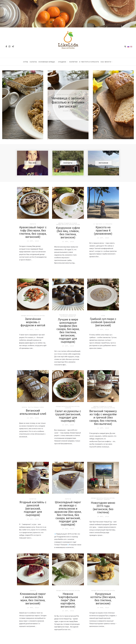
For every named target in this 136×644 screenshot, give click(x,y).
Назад (28, 569)
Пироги (33, 145)
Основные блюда (47, 62)
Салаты (33, 62)
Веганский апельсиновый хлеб (33, 334)
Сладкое (62, 62)
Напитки (73, 62)
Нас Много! (106, 62)
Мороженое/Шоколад (68, 236)
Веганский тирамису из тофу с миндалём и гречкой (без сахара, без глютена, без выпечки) (103, 339)
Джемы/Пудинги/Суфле (68, 145)
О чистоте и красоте (89, 62)
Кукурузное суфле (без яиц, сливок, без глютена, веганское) (68, 154)
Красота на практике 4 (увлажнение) (103, 152)
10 (76, 569)
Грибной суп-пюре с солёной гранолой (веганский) (103, 244)
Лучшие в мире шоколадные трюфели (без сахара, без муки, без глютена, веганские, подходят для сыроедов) (68, 252)
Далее (108, 569)
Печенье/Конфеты (68, 238)
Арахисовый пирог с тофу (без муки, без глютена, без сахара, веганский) (33, 154)
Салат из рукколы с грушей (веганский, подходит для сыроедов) (68, 337)
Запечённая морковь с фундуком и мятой (33, 244)
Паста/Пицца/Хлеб (36, 329)
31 (94, 569)
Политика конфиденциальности (68, 634)
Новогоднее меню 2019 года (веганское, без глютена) (103, 429)
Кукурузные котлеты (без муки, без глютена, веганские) (103, 520)
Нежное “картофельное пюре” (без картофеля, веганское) (68, 522)
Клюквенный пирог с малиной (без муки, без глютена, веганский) (33, 520)
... (46, 569)
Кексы (24, 329)
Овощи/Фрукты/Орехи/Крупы (68, 146)
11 (82, 569)
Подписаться (85, 611)
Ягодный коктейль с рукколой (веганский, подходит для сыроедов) (33, 430)
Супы (26, 62)
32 (100, 569)
